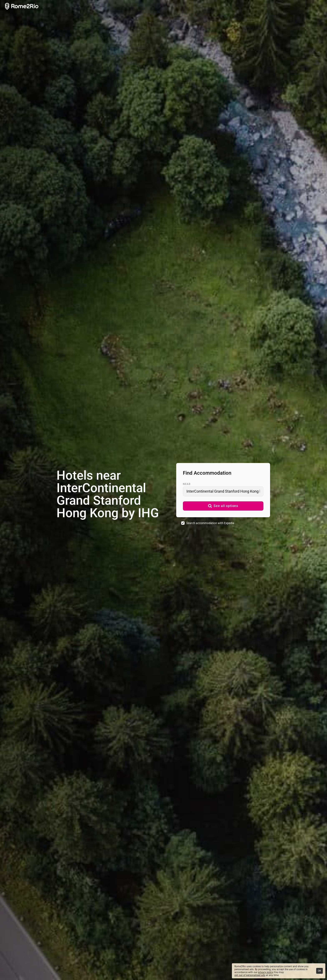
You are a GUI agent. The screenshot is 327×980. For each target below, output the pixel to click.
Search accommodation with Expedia (210, 523)
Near (187, 484)
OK (319, 971)
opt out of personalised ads (250, 975)
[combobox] (223, 491)
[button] (223, 506)
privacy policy (266, 972)
